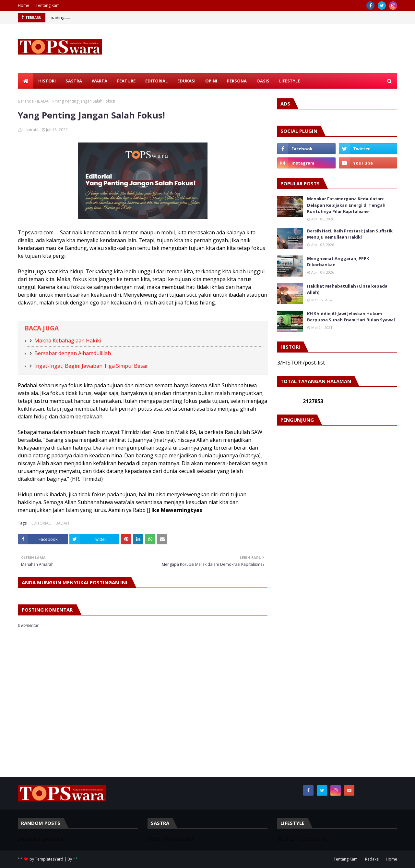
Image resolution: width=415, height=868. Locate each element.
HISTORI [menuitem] (47, 81)
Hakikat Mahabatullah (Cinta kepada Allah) (347, 289)
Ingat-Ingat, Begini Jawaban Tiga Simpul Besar (91, 366)
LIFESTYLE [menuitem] (290, 81)
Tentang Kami (48, 5)
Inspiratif (30, 130)
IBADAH (44, 101)
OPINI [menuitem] (211, 81)
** (75, 859)
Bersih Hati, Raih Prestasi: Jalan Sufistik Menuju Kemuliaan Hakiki (350, 234)
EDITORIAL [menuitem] (156, 81)
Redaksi (372, 859)
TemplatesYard (49, 859)
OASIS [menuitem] (263, 81)
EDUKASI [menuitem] (186, 81)
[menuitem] (26, 81)
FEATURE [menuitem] (126, 81)
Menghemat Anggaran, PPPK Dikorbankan (338, 262)
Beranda (26, 101)
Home (24, 5)
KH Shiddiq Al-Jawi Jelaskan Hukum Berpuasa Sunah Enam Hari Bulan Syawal (351, 317)
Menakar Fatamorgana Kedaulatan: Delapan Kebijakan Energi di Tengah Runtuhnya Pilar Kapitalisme (346, 205)
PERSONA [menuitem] (237, 81)
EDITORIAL (41, 523)
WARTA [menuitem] (100, 81)
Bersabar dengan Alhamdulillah (73, 353)
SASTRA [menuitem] (74, 81)
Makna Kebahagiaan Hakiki (68, 341)
